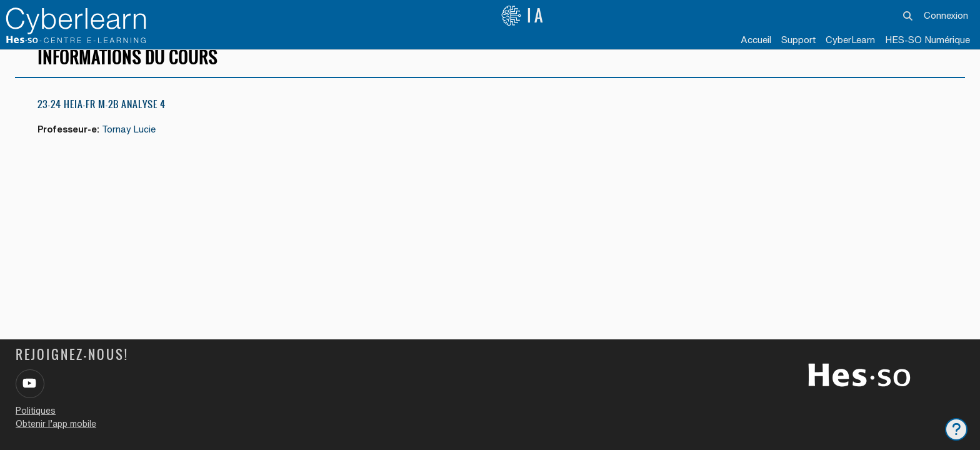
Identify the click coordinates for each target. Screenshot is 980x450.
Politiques (36, 411)
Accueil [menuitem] (756, 40)
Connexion (946, 15)
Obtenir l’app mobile (56, 424)
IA (523, 16)
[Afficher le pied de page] (956, 429)
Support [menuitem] (798, 40)
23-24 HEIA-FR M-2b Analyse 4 (102, 118)
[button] (908, 16)
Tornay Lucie (134, 144)
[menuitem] (850, 41)
